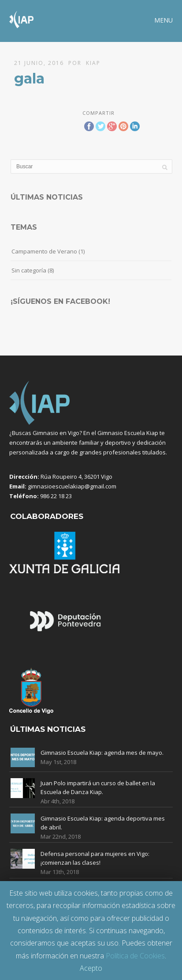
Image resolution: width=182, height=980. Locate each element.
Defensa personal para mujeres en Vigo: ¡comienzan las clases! (95, 858)
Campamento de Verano (44, 251)
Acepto (91, 968)
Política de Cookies (135, 956)
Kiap (93, 63)
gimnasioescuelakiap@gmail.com (72, 486)
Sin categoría (29, 270)
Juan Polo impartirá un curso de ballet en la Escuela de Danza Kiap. (98, 787)
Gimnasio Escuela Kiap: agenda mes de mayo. (102, 753)
